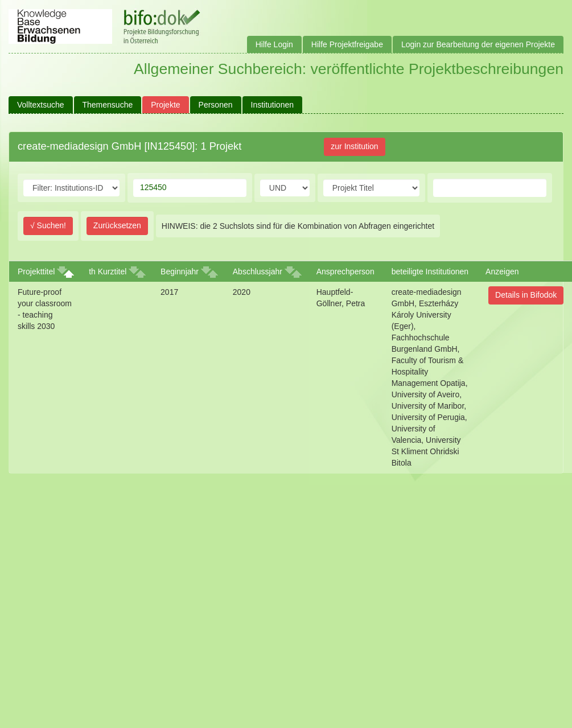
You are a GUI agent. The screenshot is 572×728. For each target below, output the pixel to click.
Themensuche (108, 105)
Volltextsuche (41, 105)
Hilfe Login (274, 44)
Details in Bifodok (526, 295)
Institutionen (273, 105)
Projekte (165, 105)
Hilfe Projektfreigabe (347, 44)
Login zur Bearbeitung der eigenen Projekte (478, 44)
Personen (216, 105)
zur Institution (354, 146)
